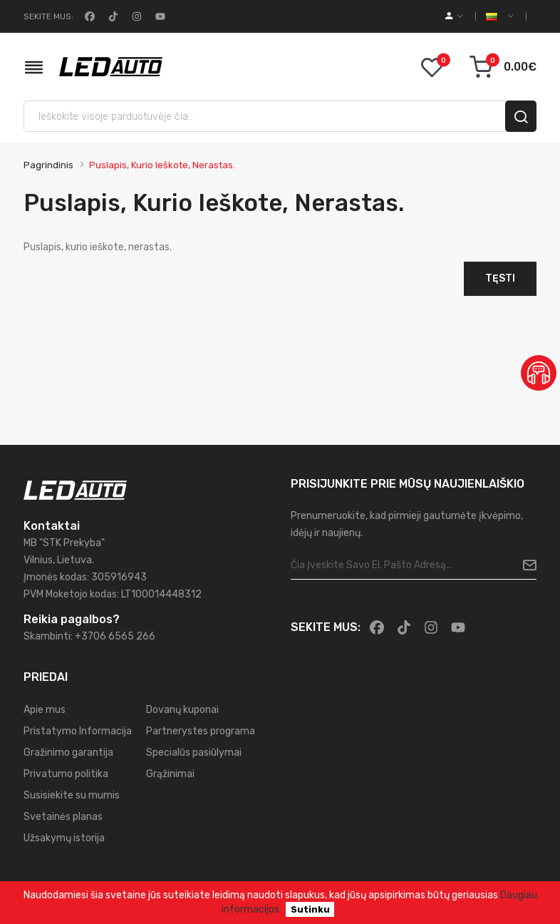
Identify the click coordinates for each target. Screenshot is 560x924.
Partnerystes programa (201, 731)
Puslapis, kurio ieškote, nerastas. (162, 165)
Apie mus (45, 710)
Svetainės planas (63, 817)
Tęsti (500, 278)
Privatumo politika (66, 774)
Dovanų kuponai (182, 710)
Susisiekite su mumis (72, 795)
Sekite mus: (48, 16)
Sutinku (310, 909)
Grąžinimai (170, 774)
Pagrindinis (48, 165)
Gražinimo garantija (68, 753)
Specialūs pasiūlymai (194, 753)
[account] (454, 16)
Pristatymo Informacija (78, 731)
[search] (521, 116)
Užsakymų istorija (64, 838)
